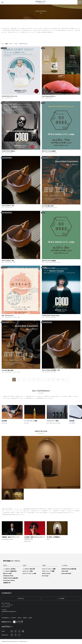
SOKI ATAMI (65, 571)
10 (58, 380)
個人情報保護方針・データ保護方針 (9, 618)
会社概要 (30, 618)
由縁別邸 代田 (7, 583)
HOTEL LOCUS (46, 573)
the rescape (45, 576)
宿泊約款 (19, 618)
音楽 (6, 44)
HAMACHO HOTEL (8, 576)
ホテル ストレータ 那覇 (48, 571)
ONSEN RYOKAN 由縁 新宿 (11, 578)
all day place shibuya (9, 580)
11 (63, 380)
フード (16, 44)
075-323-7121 (10, 605)
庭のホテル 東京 (7, 573)
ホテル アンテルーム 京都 (29, 573)
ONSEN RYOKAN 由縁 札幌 (69, 569)
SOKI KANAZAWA (66, 573)
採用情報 (25, 618)
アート (11, 44)
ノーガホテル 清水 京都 (29, 569)
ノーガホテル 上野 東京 (9, 569)
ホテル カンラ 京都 (28, 571)
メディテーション (23, 44)
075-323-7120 (7, 603)
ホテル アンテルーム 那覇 (49, 569)
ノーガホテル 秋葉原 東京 (10, 571)
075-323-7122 (7, 607)
